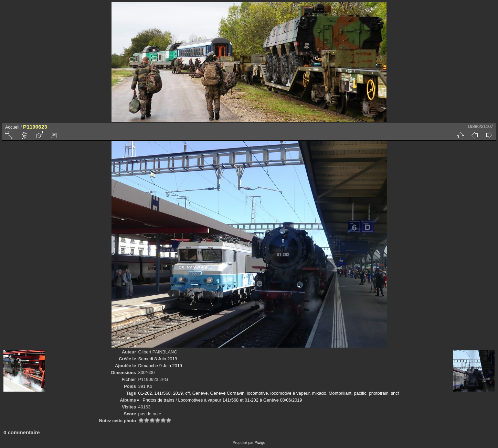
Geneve (200, 393)
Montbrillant (340, 393)
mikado (319, 393)
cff (187, 393)
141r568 (163, 393)
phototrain (379, 393)
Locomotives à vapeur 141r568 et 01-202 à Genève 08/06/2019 (240, 400)
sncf (395, 393)
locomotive (257, 393)
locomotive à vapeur (290, 393)
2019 (178, 393)
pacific (360, 393)
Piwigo (260, 442)
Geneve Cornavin (227, 393)
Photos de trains (158, 400)
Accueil (12, 127)
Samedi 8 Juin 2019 (158, 359)
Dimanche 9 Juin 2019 (160, 366)
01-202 (145, 393)
